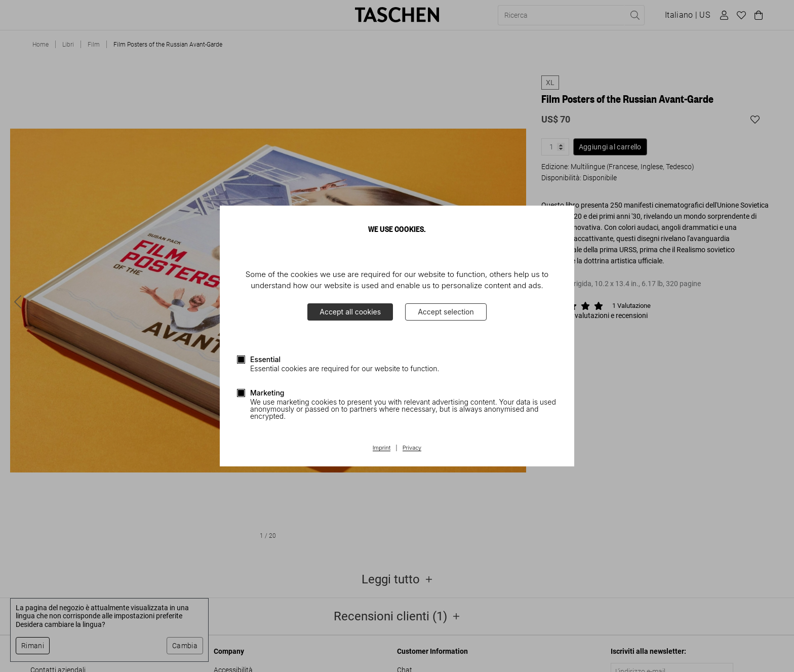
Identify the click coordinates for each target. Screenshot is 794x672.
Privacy (412, 448)
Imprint (382, 448)
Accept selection (446, 312)
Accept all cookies (350, 312)
